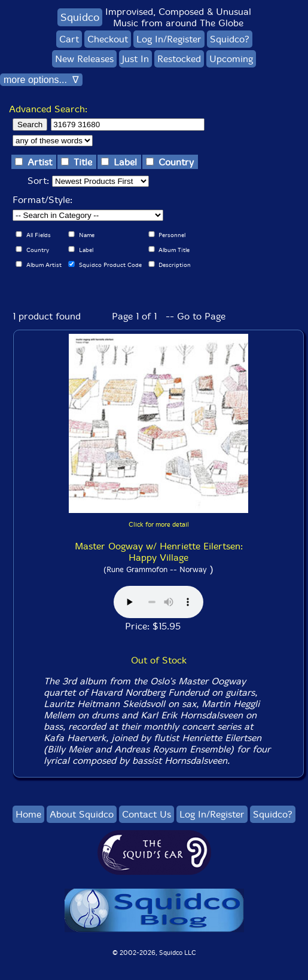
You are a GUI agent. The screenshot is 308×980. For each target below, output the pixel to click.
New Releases (84, 59)
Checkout (108, 39)
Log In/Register (169, 39)
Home (28, 814)
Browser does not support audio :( (158, 602)
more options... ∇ (41, 80)
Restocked (179, 59)
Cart (69, 39)
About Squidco (82, 814)
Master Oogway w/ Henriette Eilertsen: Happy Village (159, 552)
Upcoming (231, 59)
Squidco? (230, 39)
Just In (135, 59)
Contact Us (147, 814)
